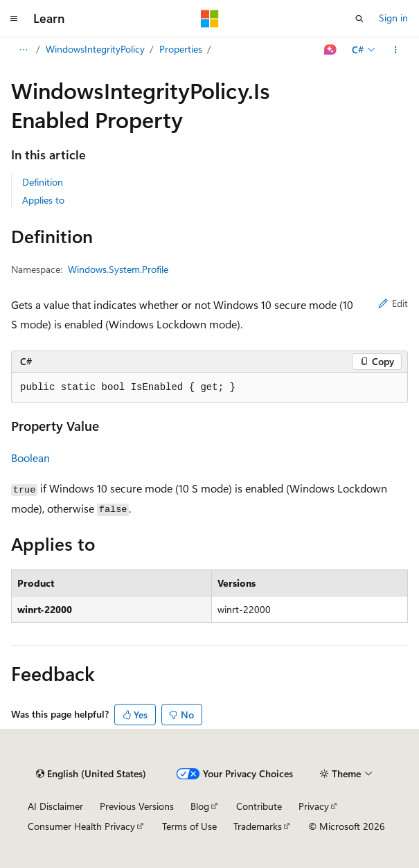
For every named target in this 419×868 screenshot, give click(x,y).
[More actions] (396, 50)
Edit (393, 303)
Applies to (43, 200)
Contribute (259, 806)
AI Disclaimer (55, 806)
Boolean (30, 458)
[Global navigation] (14, 19)
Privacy (314, 806)
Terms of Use (189, 826)
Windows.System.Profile (118, 269)
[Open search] (359, 19)
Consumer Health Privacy (81, 826)
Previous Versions (137, 806)
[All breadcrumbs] (23, 50)
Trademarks (258, 826)
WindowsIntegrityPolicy (95, 49)
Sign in (393, 18)
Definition (43, 182)
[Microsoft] (210, 19)
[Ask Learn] (331, 50)
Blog (200, 806)
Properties (181, 49)
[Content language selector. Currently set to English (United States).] (91, 774)
